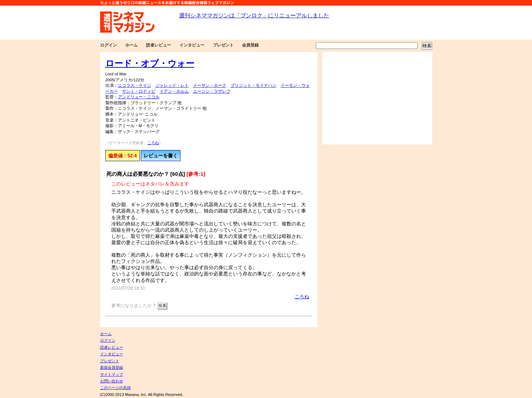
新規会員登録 (112, 367)
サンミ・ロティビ (139, 91)
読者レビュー (159, 45)
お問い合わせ (112, 381)
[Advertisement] (377, 98)
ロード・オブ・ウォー (150, 63)
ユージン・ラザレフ (212, 91)
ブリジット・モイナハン (253, 85)
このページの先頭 (115, 388)
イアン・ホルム (174, 91)
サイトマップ (112, 374)
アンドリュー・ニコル (139, 97)
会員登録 (250, 45)
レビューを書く (161, 156)
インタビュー (192, 45)
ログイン (108, 45)
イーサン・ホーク (210, 85)
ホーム (131, 45)
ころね (153, 143)
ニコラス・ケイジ (135, 85)
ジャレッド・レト (172, 85)
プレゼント (223, 45)
